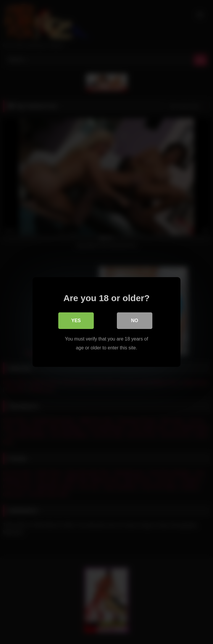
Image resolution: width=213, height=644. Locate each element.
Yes (76, 321)
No (135, 321)
